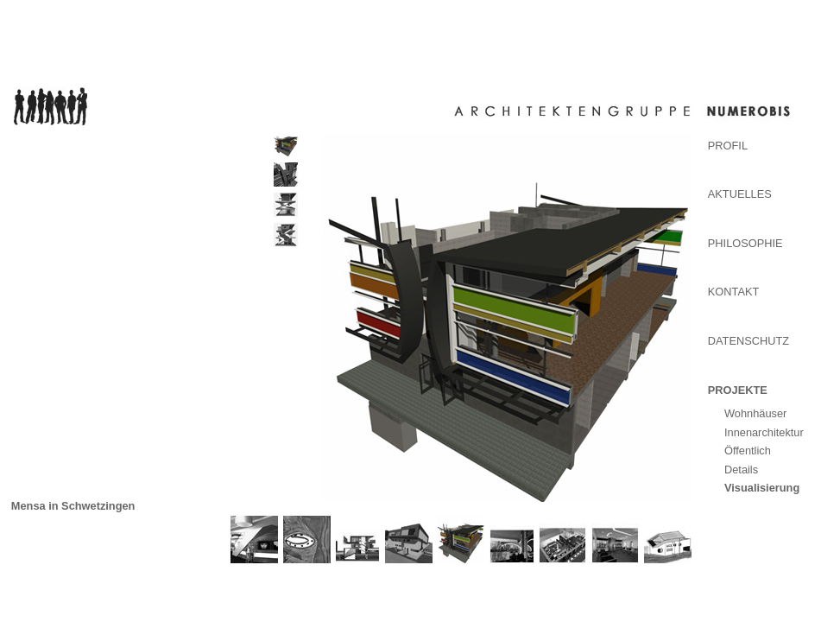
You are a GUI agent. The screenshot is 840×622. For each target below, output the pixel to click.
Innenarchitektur (764, 432)
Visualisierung (762, 488)
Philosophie (745, 243)
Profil (728, 146)
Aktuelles (740, 194)
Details (741, 470)
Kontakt (734, 292)
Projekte (738, 390)
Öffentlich (748, 451)
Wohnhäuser (755, 413)
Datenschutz (748, 341)
